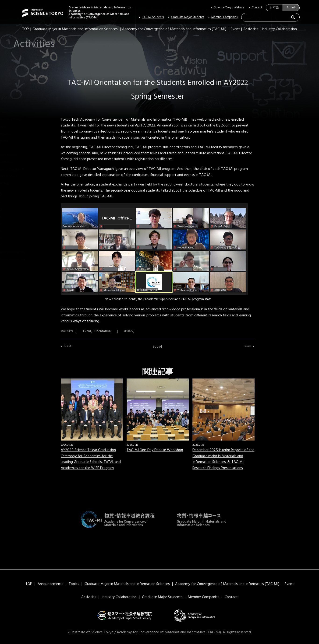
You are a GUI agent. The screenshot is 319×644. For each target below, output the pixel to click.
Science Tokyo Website (229, 8)
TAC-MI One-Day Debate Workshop (155, 450)
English (291, 8)
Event (235, 29)
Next (68, 346)
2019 (11, 203)
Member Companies (224, 17)
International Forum (22, 120)
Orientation (16, 134)
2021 (11, 217)
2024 (12, 238)
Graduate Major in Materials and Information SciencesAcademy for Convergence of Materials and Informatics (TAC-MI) (100, 13)
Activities (251, 29)
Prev (248, 346)
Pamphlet (15, 141)
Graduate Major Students (188, 17)
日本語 (274, 8)
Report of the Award (23, 170)
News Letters (28, 84)
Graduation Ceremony (24, 113)
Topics (74, 584)
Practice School (19, 155)
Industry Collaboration (279, 29)
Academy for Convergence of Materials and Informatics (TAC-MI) (174, 29)
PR (10, 148)
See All (158, 347)
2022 (12, 224)
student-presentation (23, 260)
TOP (26, 29)
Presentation (17, 162)
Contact (257, 8)
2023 (12, 231)
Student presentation (23, 252)
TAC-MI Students (153, 17)
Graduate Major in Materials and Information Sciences (75, 29)
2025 (12, 245)
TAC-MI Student (19, 177)
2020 (12, 210)
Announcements (50, 584)
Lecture (14, 127)
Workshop (15, 184)
